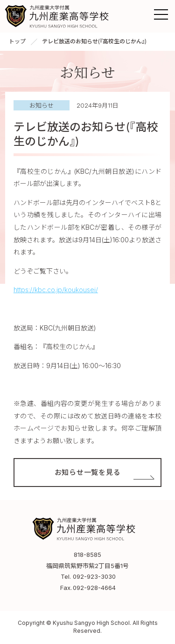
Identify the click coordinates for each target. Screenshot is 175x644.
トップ (17, 41)
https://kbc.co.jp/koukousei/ (56, 290)
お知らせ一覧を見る (88, 472)
